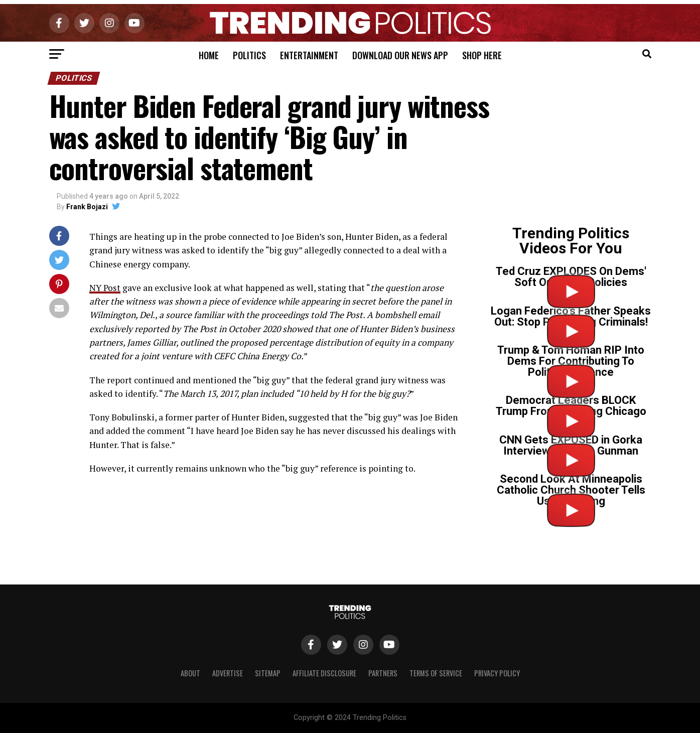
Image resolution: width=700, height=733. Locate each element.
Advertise (228, 673)
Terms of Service (436, 673)
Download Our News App (400, 55)
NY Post (105, 288)
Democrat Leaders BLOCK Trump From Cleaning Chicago (571, 406)
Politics (249, 55)
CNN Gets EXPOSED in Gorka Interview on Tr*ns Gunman (571, 445)
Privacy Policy (497, 673)
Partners (383, 673)
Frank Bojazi (87, 207)
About (190, 673)
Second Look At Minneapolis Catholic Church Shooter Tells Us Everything (571, 490)
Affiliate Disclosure (324, 673)
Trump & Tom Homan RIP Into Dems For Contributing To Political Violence (571, 361)
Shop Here (482, 55)
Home (209, 55)
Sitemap (268, 673)
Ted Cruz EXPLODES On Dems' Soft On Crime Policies (571, 277)
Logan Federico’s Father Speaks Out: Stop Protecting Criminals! (571, 316)
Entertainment (309, 55)
